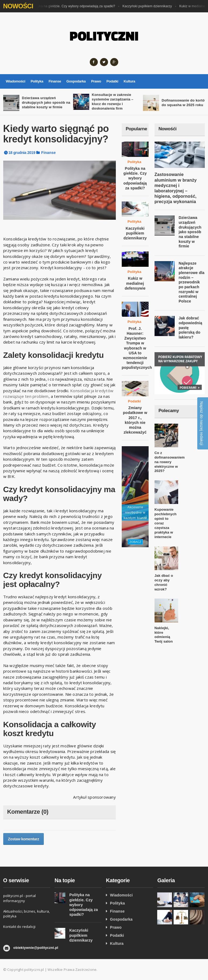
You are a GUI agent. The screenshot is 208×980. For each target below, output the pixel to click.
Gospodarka (76, 81)
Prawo (96, 81)
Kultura (129, 81)
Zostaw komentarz (24, 839)
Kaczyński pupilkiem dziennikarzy (149, 6)
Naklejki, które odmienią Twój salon (164, 635)
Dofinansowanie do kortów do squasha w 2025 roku (185, 103)
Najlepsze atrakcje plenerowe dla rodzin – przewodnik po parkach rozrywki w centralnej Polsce (192, 282)
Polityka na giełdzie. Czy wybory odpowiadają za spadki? (75, 6)
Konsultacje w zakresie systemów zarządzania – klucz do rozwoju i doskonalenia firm (113, 102)
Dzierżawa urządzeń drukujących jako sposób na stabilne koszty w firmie (46, 102)
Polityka (37, 81)
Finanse (55, 81)
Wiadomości (16, 81)
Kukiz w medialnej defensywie (135, 283)
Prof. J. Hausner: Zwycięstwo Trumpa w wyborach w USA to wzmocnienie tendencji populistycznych (137, 348)
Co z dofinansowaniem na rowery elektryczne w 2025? (170, 462)
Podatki (112, 81)
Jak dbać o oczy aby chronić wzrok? (164, 582)
